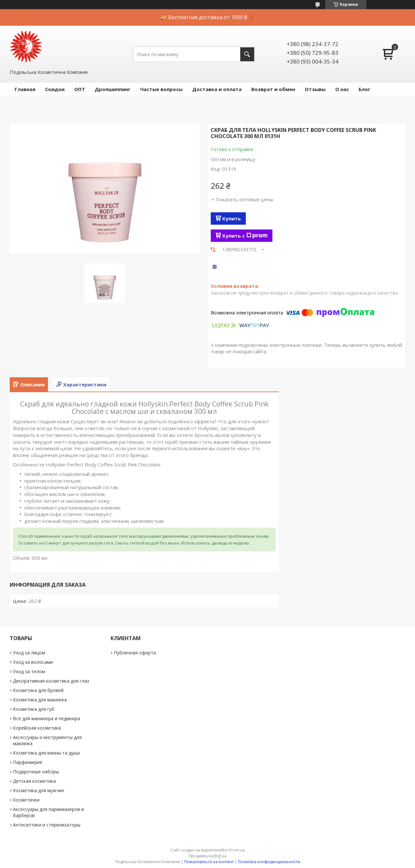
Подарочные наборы (36, 772)
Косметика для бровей (38, 690)
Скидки (55, 89)
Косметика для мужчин (39, 790)
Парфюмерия (28, 762)
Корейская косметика (37, 728)
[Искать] (247, 54)
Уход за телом (29, 671)
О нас (342, 89)
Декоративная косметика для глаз (51, 681)
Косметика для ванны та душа (46, 753)
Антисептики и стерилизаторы (47, 825)
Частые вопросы (161, 89)
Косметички (26, 800)
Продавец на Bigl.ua (208, 856)
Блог (364, 89)
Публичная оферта (135, 653)
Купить (232, 218)
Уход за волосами (33, 662)
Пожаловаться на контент (209, 862)
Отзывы (315, 89)
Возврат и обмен (273, 89)
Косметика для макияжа (40, 700)
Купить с (245, 236)
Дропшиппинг (113, 89)
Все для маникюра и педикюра (47, 718)
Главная (25, 89)
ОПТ (80, 89)
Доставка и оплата (217, 89)
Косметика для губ (34, 709)
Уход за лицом (29, 653)
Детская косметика (34, 781)
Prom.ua (237, 850)
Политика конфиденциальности (269, 862)
